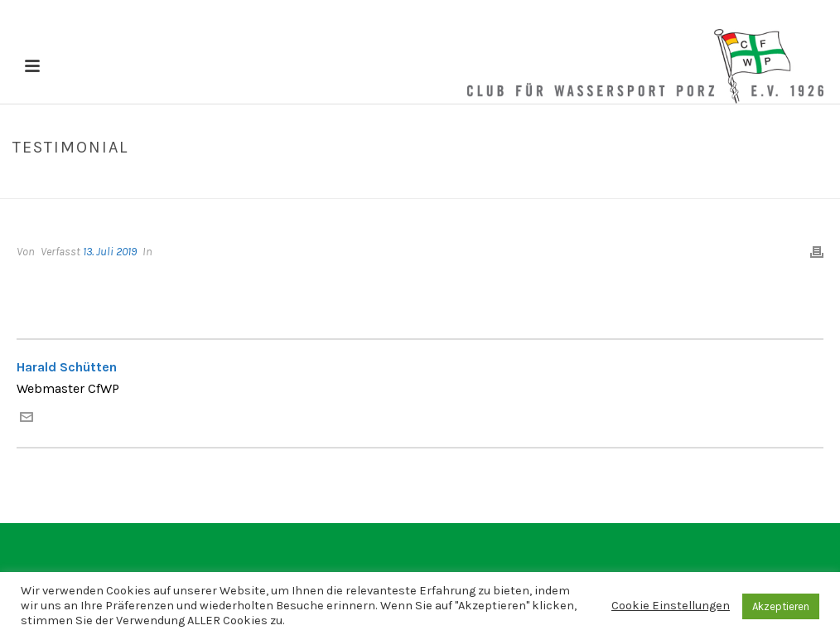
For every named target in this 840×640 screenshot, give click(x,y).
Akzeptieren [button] (781, 606)
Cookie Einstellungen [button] (671, 606)
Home (652, 182)
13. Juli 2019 (110, 252)
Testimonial (709, 182)
